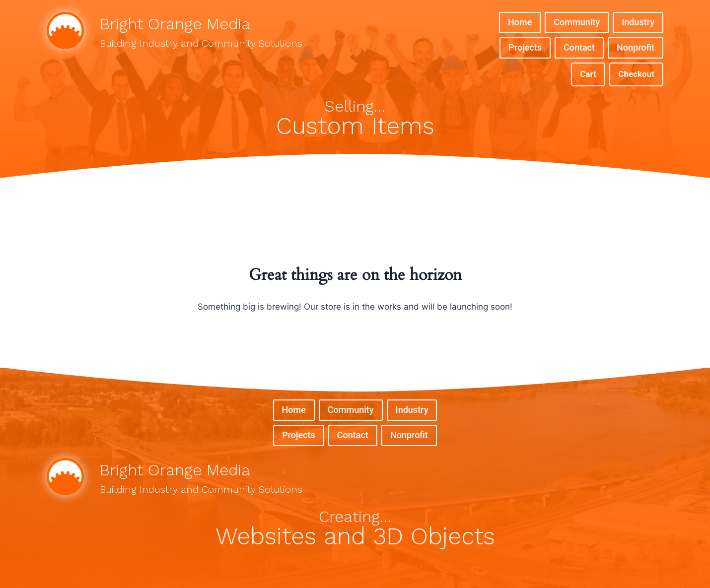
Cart (588, 74)
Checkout (636, 74)
